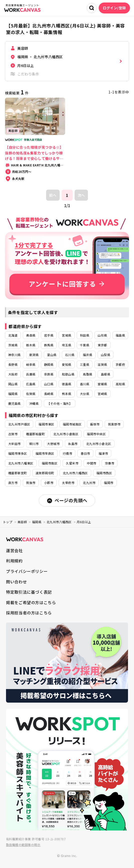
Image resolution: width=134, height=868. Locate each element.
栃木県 (31, 345)
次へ (81, 195)
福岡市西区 (104, 473)
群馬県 (49, 345)
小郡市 (49, 483)
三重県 (85, 364)
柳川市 (34, 444)
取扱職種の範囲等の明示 (23, 845)
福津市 (103, 453)
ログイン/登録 (114, 8)
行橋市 (68, 453)
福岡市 (109, 483)
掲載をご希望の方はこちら (31, 602)
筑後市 (31, 483)
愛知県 (66, 364)
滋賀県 (102, 364)
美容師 (22, 522)
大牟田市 (15, 444)
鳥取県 (88, 374)
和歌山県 (68, 374)
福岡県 (13, 394)
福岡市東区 (46, 424)
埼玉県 (66, 345)
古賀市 (13, 434)
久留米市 (72, 463)
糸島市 (73, 444)
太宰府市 (68, 483)
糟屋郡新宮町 (18, 473)
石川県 (70, 355)
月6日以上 (84, 522)
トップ (8, 522)
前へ (53, 195)
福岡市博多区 (18, 453)
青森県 (31, 335)
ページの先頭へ (67, 500)
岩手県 (49, 335)
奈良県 (49, 374)
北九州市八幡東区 (21, 463)
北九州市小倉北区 (99, 444)
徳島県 (66, 384)
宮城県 (66, 335)
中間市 (92, 463)
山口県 (49, 384)
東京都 (102, 345)
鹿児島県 (15, 403)
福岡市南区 (50, 463)
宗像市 (110, 463)
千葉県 (85, 345)
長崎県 (49, 394)
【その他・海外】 (60, 403)
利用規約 (14, 561)
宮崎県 (102, 394)
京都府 (120, 364)
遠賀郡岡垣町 (45, 473)
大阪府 (13, 374)
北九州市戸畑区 (19, 424)
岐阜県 (31, 364)
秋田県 (85, 335)
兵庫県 (31, 374)
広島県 (31, 384)
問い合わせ (16, 582)
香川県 (85, 384)
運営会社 (14, 550)
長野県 (13, 364)
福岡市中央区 (96, 434)
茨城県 (13, 345)
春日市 (85, 453)
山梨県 (106, 355)
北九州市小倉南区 (66, 434)
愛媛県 (102, 384)
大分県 (85, 394)
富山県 (52, 355)
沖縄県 (34, 403)
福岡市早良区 (45, 453)
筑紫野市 (114, 424)
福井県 (88, 355)
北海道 (13, 335)
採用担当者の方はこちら (29, 613)
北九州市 (89, 483)
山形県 (102, 335)
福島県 (120, 335)
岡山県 (13, 384)
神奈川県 (15, 355)
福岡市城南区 (72, 424)
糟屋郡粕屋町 (35, 434)
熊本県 (66, 394)
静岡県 (49, 364)
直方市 (13, 483)
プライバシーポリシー (27, 571)
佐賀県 (31, 394)
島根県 (106, 374)
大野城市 (53, 444)
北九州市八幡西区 (75, 473)
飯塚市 (95, 424)
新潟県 (34, 355)
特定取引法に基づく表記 (29, 592)
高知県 (120, 384)
